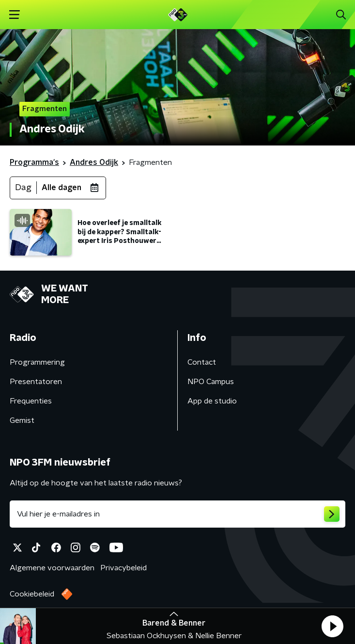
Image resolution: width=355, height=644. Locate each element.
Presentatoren (36, 382)
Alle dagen (62, 188)
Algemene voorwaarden (52, 568)
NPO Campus (211, 382)
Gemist (22, 420)
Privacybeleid (123, 568)
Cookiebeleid (32, 594)
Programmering (37, 362)
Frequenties (31, 401)
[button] (332, 626)
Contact (202, 362)
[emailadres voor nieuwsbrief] (177, 514)
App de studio (212, 401)
